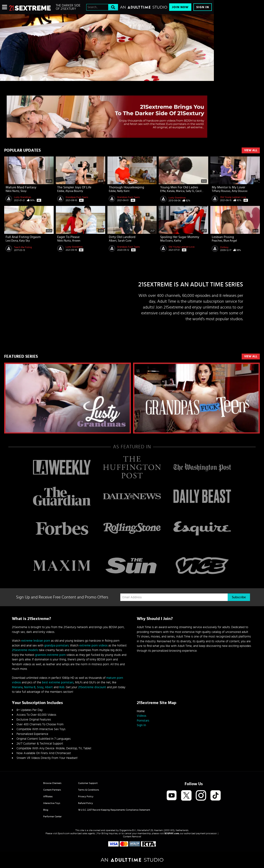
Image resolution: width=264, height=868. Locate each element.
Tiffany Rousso (221, 191)
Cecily (199, 191)
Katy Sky (25, 241)
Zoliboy (224, 247)
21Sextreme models (25, 650)
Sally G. (190, 191)
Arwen (76, 241)
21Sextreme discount (92, 687)
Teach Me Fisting (23, 247)
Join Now (180, 7)
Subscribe (239, 597)
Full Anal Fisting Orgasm (23, 237)
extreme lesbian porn (36, 641)
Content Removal (132, 837)
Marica (180, 191)
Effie (163, 191)
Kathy (178, 241)
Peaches (217, 241)
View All (251, 150)
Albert (113, 241)
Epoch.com (64, 833)
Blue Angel (230, 241)
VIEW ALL (251, 357)
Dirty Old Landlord (122, 237)
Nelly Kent (123, 191)
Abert (49, 687)
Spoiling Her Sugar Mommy (180, 237)
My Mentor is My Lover (228, 187)
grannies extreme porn (50, 655)
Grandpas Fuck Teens (77, 197)
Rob (62, 687)
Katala (171, 191)
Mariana (17, 687)
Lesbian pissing (223, 237)
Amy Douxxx (240, 191)
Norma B (30, 687)
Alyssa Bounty (74, 191)
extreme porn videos (93, 646)
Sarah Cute (125, 241)
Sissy (23, 191)
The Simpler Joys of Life (74, 187)
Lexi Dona (12, 241)
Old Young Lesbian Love (233, 197)
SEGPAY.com (172, 833)
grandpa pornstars (56, 646)
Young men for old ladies (179, 187)
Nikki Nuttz (12, 191)
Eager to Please (68, 237)
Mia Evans (166, 241)
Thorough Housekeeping (126, 187)
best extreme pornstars (58, 682)
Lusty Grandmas (23, 197)
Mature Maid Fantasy (21, 187)
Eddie (61, 191)
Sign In (203, 7)
